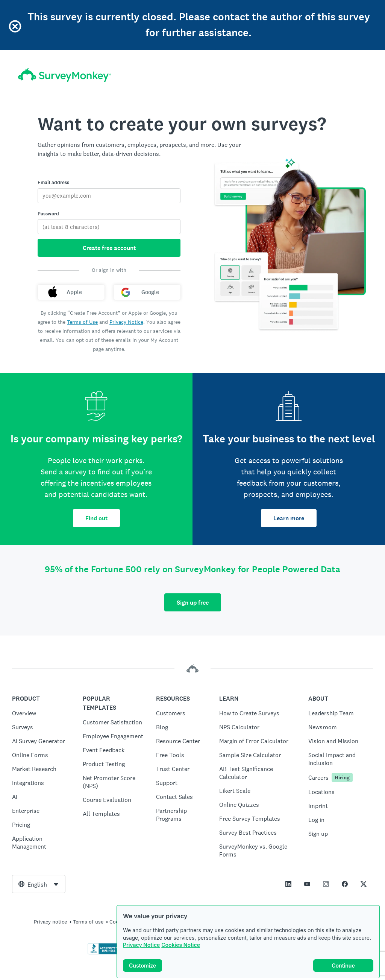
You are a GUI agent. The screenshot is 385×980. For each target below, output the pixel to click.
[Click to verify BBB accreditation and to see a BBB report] (103, 953)
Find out (96, 518)
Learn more (289, 518)
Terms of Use (82, 322)
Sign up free (193, 603)
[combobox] (39, 884)
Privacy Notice (141, 946)
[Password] (109, 227)
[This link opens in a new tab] (288, 884)
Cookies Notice (181, 946)
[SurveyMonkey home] (64, 75)
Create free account (109, 248)
